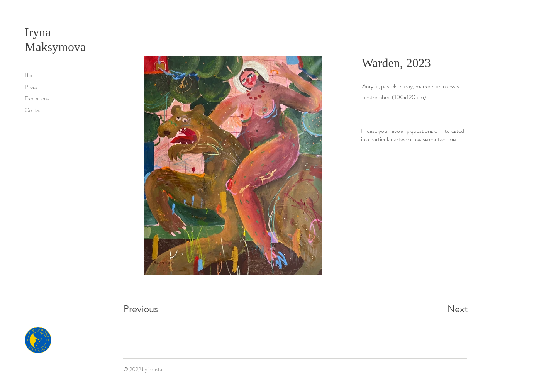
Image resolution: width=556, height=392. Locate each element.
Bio (28, 75)
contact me (442, 139)
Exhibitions (37, 98)
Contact (34, 110)
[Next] (442, 309)
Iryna (39, 32)
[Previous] (151, 309)
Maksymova (55, 47)
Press (31, 87)
